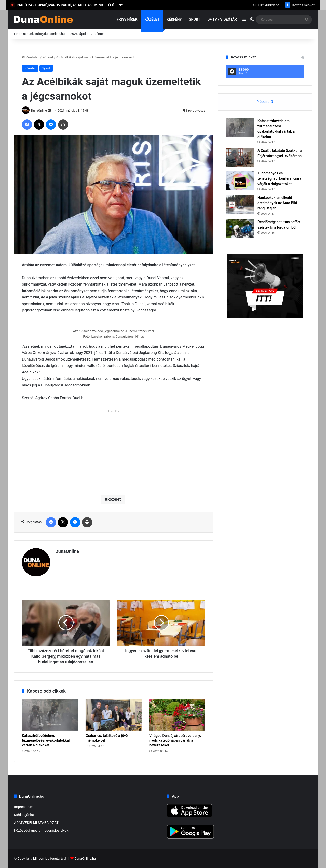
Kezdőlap (31, 57)
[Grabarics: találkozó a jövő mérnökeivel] (114, 715)
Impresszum (24, 807)
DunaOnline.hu (85, 859)
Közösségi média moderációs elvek (41, 830)
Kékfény (174, 19)
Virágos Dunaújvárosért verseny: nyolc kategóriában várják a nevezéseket (175, 740)
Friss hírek (127, 19)
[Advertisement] (114, 450)
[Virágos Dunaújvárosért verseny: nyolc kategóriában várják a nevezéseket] (177, 715)
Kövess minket (300, 5)
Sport (195, 19)
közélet (114, 499)
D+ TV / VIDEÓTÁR (222, 19)
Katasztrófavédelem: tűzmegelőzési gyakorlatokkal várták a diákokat (46, 740)
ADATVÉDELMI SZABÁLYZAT (36, 822)
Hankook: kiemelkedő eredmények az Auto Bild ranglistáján (277, 203)
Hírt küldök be (266, 5)
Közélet (152, 19)
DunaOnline (39, 111)
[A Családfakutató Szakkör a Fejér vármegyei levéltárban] (240, 158)
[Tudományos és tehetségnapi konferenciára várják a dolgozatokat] (240, 180)
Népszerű (265, 102)
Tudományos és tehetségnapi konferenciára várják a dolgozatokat (279, 178)
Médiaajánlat (24, 815)
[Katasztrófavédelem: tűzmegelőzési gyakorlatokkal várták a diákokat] (50, 715)
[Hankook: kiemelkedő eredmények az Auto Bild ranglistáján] (240, 205)
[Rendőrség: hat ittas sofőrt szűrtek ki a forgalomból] (240, 229)
